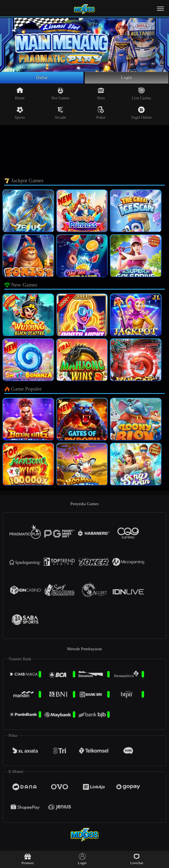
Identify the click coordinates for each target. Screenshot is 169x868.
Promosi (27, 859)
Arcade (60, 114)
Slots (101, 95)
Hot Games (60, 95)
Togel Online (141, 114)
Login (127, 78)
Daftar (42, 78)
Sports (20, 114)
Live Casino (141, 95)
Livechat (137, 859)
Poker (101, 114)
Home (20, 95)
